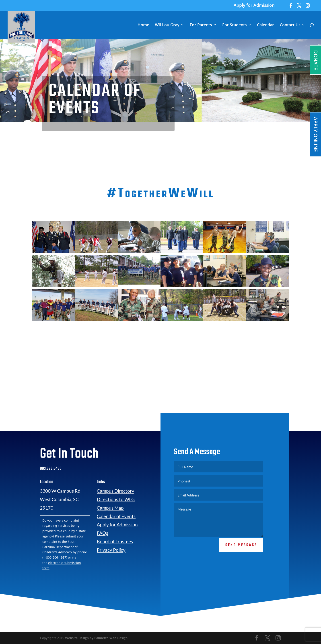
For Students (235, 25)
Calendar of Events (116, 528)
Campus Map (110, 519)
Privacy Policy (111, 561)
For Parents (201, 25)
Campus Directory (115, 502)
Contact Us (290, 25)
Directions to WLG (116, 511)
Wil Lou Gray (167, 25)
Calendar (265, 25)
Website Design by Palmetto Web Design (96, 638)
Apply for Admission (254, 6)
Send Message (241, 557)
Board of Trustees (115, 553)
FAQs (102, 545)
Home (143, 25)
